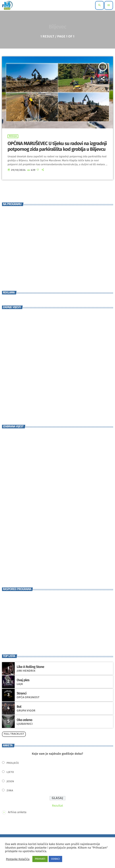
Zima (10, 791)
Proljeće (13, 763)
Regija (13, 136)
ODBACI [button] (55, 859)
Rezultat (57, 806)
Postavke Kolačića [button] (18, 859)
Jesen (10, 782)
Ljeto (10, 772)
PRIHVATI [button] (40, 859)
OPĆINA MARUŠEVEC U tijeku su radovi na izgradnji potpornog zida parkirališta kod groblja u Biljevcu (57, 147)
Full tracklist (14, 734)
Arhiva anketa (17, 812)
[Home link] (7, 5)
